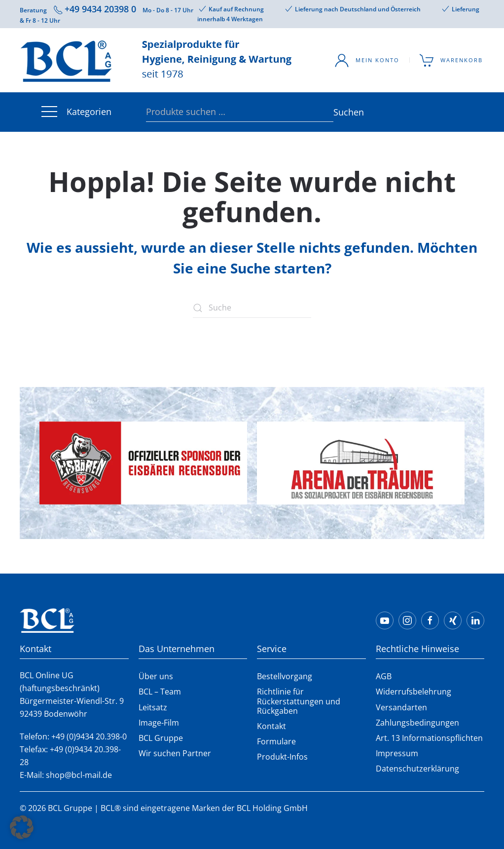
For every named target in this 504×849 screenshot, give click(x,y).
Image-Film (159, 723)
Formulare (276, 741)
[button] (22, 827)
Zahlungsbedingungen (417, 723)
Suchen (338, 112)
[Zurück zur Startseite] (158, 60)
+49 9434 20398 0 (100, 9)
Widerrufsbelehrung (414, 692)
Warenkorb (451, 60)
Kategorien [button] (75, 112)
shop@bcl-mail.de (79, 775)
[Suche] (252, 308)
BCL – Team (160, 692)
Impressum (397, 753)
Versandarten (401, 707)
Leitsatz (153, 707)
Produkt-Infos (282, 757)
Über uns (156, 676)
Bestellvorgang (285, 676)
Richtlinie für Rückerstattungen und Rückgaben (299, 701)
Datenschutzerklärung (417, 769)
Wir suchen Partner (175, 753)
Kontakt (271, 726)
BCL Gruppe (161, 738)
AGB (384, 676)
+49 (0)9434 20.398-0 (89, 736)
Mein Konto (367, 60)
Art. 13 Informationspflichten (429, 738)
